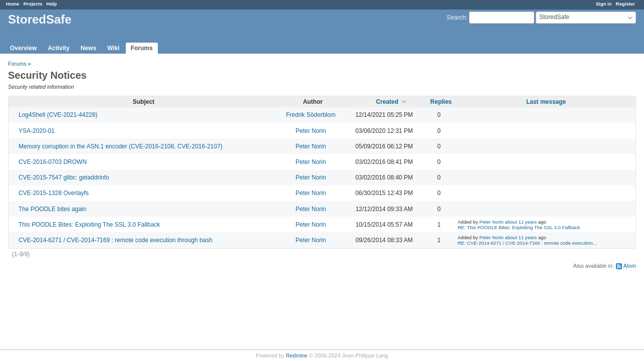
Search (456, 18)
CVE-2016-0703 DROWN (53, 162)
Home (13, 4)
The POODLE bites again (52, 209)
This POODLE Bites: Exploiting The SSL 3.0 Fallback (89, 225)
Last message (546, 102)
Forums (142, 48)
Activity (58, 48)
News (88, 48)
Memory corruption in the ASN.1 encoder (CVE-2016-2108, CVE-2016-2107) (121, 146)
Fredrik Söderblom (311, 115)
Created (387, 102)
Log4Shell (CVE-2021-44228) (58, 115)
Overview (23, 48)
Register (625, 4)
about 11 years (521, 222)
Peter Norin (311, 131)
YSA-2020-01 (37, 131)
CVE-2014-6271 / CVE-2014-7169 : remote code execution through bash (116, 240)
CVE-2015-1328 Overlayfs (54, 193)
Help (52, 4)
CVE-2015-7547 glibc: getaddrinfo (64, 177)
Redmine (296, 355)
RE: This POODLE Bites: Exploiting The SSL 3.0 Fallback (519, 227)
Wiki (114, 48)
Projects (33, 4)
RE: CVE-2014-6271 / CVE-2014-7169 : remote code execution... (527, 243)
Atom (630, 266)
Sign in (604, 4)
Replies (441, 102)
